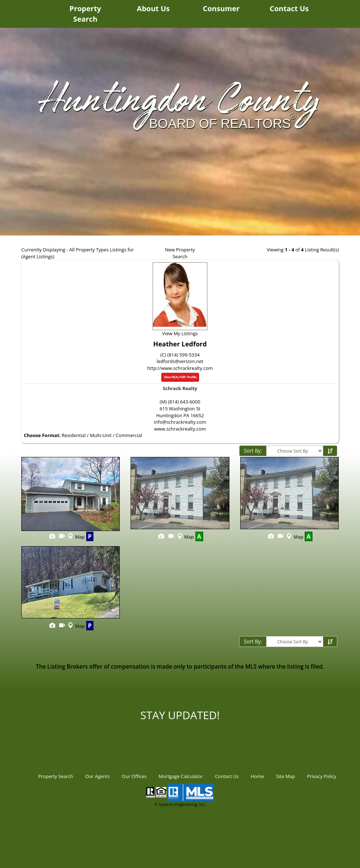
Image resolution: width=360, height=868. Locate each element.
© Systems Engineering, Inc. (180, 804)
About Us (153, 8)
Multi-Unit (101, 435)
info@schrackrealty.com (180, 422)
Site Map (286, 776)
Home (257, 776)
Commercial (129, 435)
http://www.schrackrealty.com (180, 368)
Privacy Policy (322, 776)
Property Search (85, 14)
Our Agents (97, 776)
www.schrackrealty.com (180, 429)
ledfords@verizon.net (180, 361)
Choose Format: (42, 435)
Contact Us (289, 8)
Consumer (221, 8)
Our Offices (134, 776)
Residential (74, 435)
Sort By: (253, 451)
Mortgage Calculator (181, 776)
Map (76, 537)
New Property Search (180, 253)
